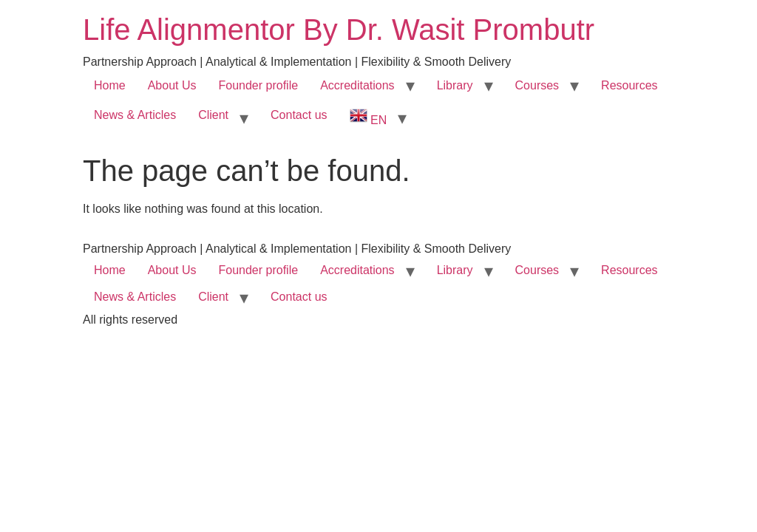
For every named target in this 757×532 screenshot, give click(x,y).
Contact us (299, 115)
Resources (629, 85)
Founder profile (259, 85)
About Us (172, 85)
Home (110, 85)
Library (455, 85)
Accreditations (357, 85)
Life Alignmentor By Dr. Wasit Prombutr (339, 30)
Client (213, 115)
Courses (537, 85)
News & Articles (135, 115)
